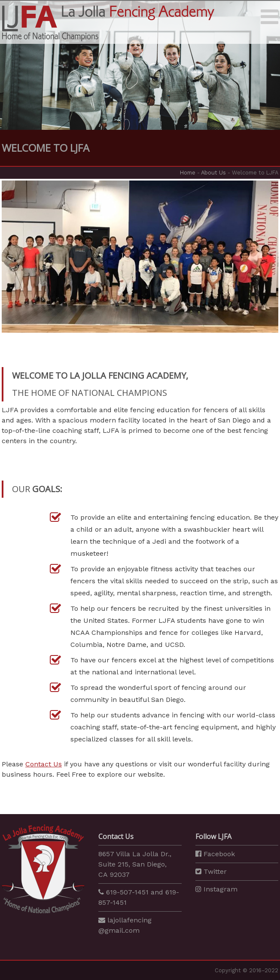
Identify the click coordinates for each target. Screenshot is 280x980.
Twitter (211, 871)
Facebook (215, 854)
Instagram (216, 889)
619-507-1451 (127, 892)
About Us (213, 173)
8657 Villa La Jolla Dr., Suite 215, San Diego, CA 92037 (135, 864)
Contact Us (44, 764)
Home (188, 173)
